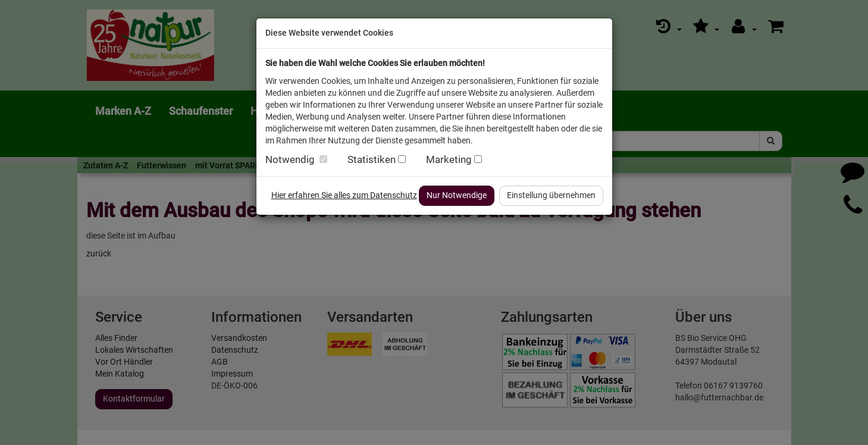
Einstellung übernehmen (551, 195)
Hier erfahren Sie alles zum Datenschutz (344, 195)
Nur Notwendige (457, 195)
